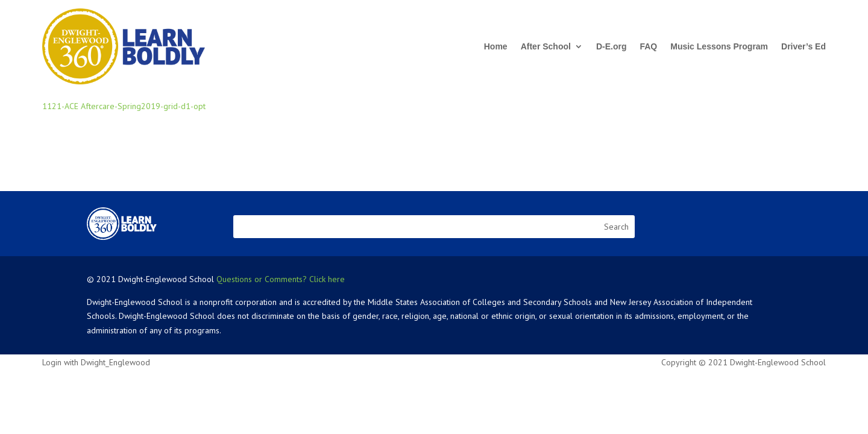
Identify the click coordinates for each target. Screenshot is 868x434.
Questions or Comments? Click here (281, 279)
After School (546, 46)
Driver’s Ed (804, 46)
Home (496, 46)
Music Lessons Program (719, 46)
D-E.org (612, 46)
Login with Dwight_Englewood (96, 362)
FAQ (648, 46)
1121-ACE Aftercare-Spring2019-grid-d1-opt (124, 106)
